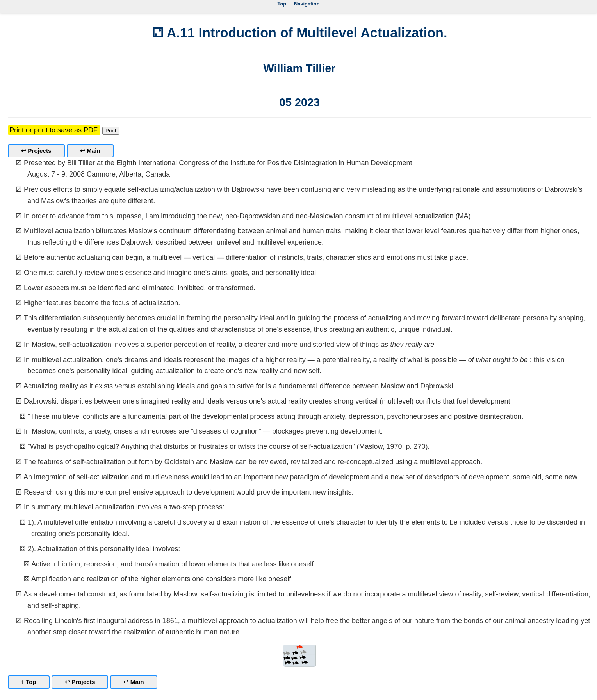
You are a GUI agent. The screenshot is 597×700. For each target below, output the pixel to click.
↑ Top (29, 682)
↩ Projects (36, 151)
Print (111, 131)
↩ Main (90, 151)
